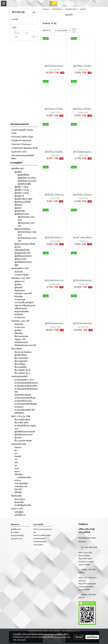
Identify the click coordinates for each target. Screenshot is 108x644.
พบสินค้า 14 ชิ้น (50, 24)
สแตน (17, 471)
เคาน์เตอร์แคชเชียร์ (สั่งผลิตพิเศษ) (25, 411)
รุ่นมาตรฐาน (20, 499)
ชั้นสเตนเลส (20, 291)
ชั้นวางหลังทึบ (21, 367)
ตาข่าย (18, 480)
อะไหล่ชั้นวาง (20, 515)
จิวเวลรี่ (18, 456)
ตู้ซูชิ (16, 265)
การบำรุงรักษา (38, 545)
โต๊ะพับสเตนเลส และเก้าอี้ (25, 345)
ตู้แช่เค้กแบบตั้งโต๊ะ (23, 202)
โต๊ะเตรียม (19, 297)
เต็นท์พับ (18, 492)
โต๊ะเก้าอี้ (18, 489)
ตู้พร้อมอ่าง (20, 282)
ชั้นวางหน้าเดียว (21, 358)
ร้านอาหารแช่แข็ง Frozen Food (22, 132)
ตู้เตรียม (18, 285)
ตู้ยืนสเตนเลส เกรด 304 (26, 218)
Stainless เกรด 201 (20, 321)
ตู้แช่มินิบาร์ (19, 196)
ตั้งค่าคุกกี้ (79, 637)
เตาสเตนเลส (20, 300)
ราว (16, 459)
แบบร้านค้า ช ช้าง (19, 152)
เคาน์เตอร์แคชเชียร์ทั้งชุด (25, 398)
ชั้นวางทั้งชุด (20, 364)
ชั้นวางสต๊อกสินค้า (22, 420)
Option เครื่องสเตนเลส (25, 306)
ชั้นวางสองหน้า (21, 361)
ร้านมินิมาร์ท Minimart (21, 141)
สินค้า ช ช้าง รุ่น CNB (21, 416)
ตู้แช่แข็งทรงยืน (24, 184)
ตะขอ (17, 468)
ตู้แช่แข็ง (18, 172)
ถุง (16, 453)
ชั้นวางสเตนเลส (21, 336)
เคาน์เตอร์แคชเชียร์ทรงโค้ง (26, 386)
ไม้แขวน (18, 447)
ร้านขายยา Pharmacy (21, 144)
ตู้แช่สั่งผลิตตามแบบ (23, 262)
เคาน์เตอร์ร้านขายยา (23, 401)
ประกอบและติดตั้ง (39, 539)
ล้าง (34, 12)
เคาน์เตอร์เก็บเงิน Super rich (25, 427)
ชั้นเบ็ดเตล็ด (17, 496)
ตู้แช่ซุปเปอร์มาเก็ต (22, 253)
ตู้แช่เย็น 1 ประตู (21, 187)
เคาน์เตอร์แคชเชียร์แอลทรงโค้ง (26, 390)
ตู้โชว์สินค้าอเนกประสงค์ (25, 432)
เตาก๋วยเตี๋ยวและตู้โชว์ (24, 303)
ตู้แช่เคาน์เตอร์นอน (22, 229)
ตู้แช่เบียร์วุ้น (20, 211)
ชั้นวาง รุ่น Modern (23, 352)
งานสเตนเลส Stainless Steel (25, 148)
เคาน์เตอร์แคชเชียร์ (19, 376)
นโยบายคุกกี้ (21, 640)
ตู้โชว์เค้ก (18, 205)
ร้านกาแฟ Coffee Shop (22, 137)
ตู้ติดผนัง (19, 288)
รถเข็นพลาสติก (24, 477)
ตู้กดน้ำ (18, 247)
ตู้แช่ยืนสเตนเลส (22, 214)
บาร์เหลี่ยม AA (21, 486)
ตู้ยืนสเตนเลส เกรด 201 (26, 224)
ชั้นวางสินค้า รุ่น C (22, 373)
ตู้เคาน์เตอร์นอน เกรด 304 (27, 233)
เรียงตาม (48, 30)
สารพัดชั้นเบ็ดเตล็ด (23, 505)
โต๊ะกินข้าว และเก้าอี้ (23, 294)
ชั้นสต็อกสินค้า (21, 355)
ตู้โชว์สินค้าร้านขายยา (24, 435)
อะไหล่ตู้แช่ (19, 512)
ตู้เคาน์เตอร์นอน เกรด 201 (27, 239)
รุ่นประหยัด (19, 502)
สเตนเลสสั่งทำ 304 (20, 268)
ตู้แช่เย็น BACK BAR (23, 199)
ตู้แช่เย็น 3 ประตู (22, 193)
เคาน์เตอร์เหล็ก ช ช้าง (24, 380)
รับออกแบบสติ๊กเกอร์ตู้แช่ (42, 535)
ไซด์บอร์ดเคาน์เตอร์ (23, 395)
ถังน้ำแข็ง (19, 272)
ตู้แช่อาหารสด (20, 259)
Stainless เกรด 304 (21, 278)
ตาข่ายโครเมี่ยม (21, 483)
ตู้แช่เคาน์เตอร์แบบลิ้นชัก (25, 244)
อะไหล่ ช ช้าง (17, 509)
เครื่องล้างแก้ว (21, 309)
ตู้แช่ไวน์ (18, 208)
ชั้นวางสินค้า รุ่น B (22, 370)
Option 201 (20, 339)
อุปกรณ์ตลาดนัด (19, 444)
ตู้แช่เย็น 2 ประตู (22, 190)
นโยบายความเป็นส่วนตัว (62, 637)
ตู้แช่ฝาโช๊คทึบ (23, 175)
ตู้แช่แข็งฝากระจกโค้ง (27, 178)
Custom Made (22, 275)
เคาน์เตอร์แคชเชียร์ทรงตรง (26, 383)
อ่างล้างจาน (20, 318)
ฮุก (16, 465)
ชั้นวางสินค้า (17, 349)
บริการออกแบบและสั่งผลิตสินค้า (23, 157)
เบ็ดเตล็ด (19, 474)
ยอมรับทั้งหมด (92, 637)
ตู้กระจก (18, 438)
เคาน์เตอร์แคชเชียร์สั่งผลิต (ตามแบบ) (26, 405)
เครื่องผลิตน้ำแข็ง (22, 250)
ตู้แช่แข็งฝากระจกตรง (27, 181)
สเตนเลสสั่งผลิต (22, 312)
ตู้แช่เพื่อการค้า (18, 169)
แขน (16, 462)
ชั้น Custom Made (23, 441)
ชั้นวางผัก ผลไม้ (21, 423)
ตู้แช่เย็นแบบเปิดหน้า (23, 256)
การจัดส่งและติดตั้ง (40, 542)
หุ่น (16, 450)
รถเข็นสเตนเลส (21, 342)
